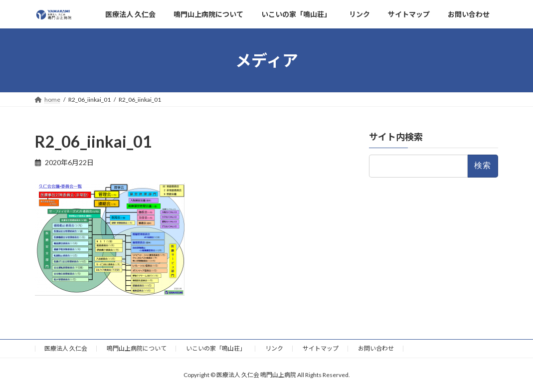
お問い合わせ (376, 348)
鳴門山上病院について (137, 348)
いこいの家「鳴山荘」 (216, 348)
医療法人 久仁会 (66, 348)
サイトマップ (321, 348)
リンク (274, 348)
